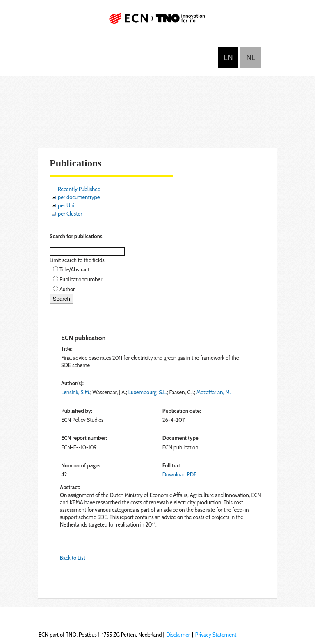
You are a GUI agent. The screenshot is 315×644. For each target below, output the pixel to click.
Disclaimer (178, 635)
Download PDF (179, 474)
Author (67, 289)
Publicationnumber (81, 279)
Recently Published (79, 189)
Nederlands (251, 57)
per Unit (67, 205)
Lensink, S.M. (76, 392)
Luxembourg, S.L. (148, 392)
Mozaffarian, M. (214, 392)
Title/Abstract (74, 269)
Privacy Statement (216, 635)
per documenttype (79, 197)
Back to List (73, 558)
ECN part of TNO (157, 22)
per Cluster (70, 214)
